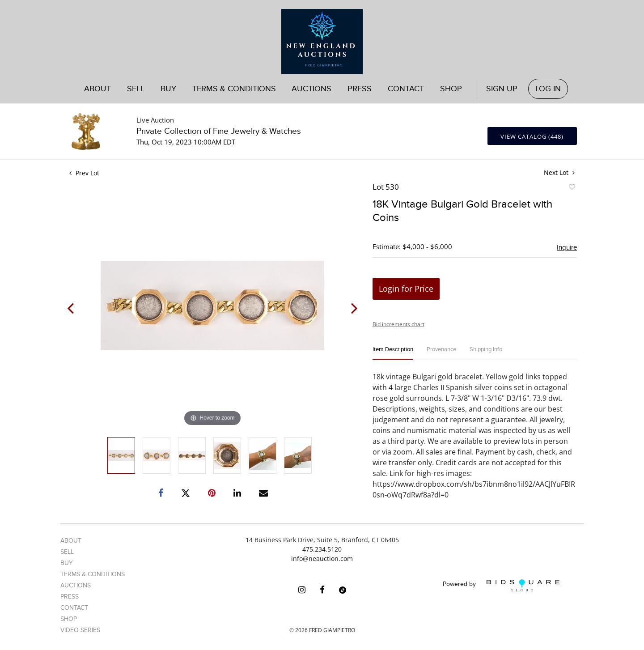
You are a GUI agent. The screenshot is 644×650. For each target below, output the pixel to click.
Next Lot (559, 172)
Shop (451, 89)
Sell (136, 89)
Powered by (501, 585)
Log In (548, 89)
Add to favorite (572, 188)
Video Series (80, 630)
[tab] (393, 353)
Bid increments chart (398, 324)
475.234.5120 (322, 549)
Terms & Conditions (234, 89)
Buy (168, 89)
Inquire (567, 247)
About (97, 89)
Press (360, 89)
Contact (406, 89)
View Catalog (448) (532, 136)
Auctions (311, 89)
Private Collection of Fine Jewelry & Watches (219, 131)
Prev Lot (84, 173)
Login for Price (406, 289)
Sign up (502, 89)
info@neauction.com (322, 559)
